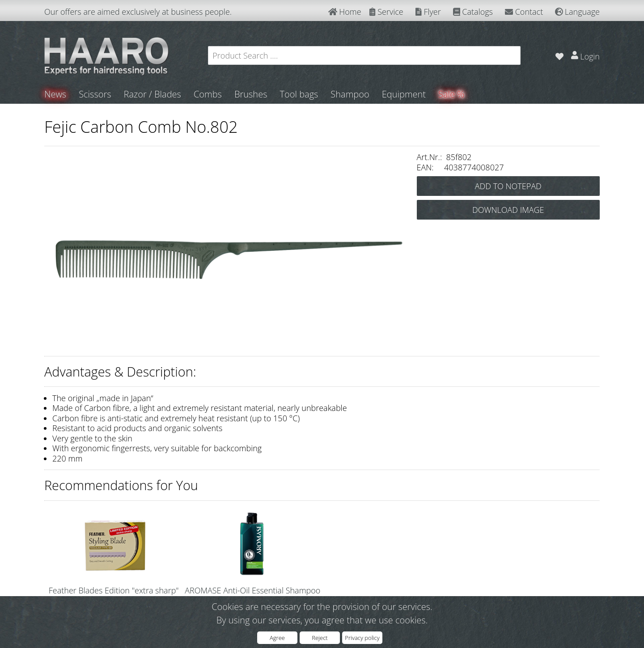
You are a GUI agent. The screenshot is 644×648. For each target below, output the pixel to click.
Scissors (95, 94)
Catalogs (473, 12)
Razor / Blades (153, 94)
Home (345, 12)
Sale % (451, 94)
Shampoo (350, 94)
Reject (320, 638)
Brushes (251, 94)
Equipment (404, 94)
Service (386, 12)
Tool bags (299, 94)
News (55, 94)
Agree (277, 638)
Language (577, 12)
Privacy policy (362, 638)
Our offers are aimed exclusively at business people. (138, 12)
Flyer (428, 12)
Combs (208, 94)
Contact (524, 12)
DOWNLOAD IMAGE (508, 210)
